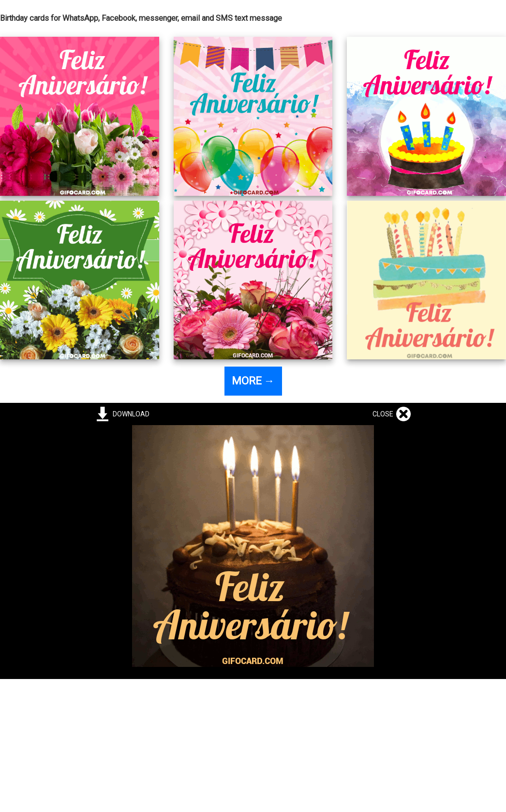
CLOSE (384, 414)
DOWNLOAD (130, 414)
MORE (253, 381)
